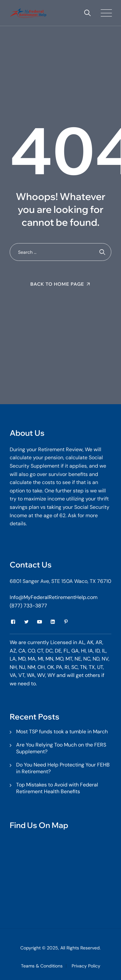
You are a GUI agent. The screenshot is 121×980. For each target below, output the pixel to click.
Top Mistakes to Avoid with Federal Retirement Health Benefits (57, 788)
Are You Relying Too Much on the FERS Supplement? (61, 748)
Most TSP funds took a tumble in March (62, 732)
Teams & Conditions (42, 966)
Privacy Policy (86, 966)
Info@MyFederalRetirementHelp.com (54, 597)
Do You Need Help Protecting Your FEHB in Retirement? (63, 768)
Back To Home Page (57, 284)
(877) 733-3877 (28, 606)
